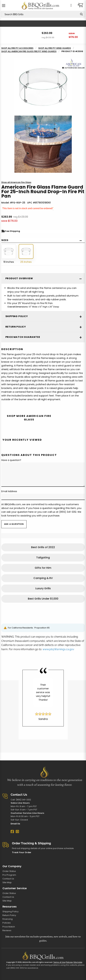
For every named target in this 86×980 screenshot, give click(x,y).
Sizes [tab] (5, 240)
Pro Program (9, 875)
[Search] (81, 14)
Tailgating (43, 558)
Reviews (7, 930)
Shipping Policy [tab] (17, 316)
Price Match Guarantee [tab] (23, 337)
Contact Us (8, 879)
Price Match (9, 927)
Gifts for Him (43, 568)
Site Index (78, 962)
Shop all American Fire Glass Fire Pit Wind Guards (29, 51)
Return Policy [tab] (16, 327)
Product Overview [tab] (19, 278)
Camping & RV (43, 578)
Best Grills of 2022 (43, 547)
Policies (7, 923)
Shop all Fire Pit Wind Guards (55, 48)
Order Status (9, 871)
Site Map (7, 882)
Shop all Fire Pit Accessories (17, 48)
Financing (8, 919)
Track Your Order (22, 852)
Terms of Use (59, 962)
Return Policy (9, 915)
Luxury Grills (43, 588)
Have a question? (11, 460)
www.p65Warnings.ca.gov (58, 649)
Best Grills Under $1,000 (43, 599)
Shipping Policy (10, 912)
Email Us (15, 824)
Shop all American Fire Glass (16, 182)
